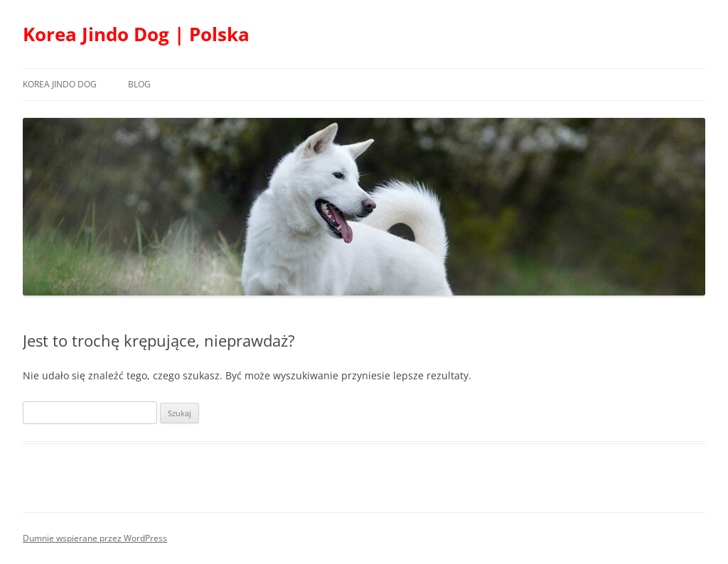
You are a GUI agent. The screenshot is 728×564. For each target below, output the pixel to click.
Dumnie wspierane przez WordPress (95, 538)
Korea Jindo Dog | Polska (136, 34)
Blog (139, 84)
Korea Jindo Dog (60, 84)
